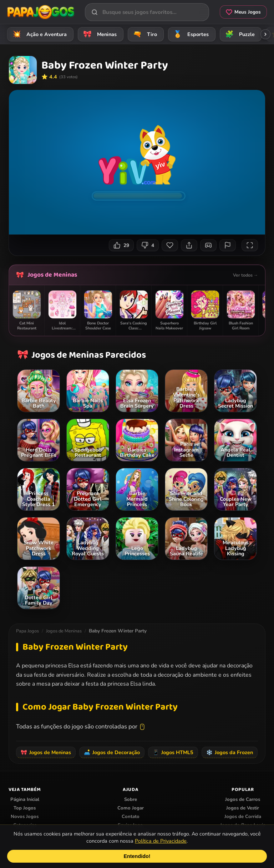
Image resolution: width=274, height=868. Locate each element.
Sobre (131, 799)
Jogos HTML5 (173, 752)
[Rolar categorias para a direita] (265, 34)
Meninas (99, 34)
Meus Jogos (243, 12)
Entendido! (137, 856)
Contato (131, 817)
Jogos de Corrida (243, 817)
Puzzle (239, 34)
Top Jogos (25, 808)
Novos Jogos (25, 817)
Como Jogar (131, 808)
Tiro (144, 34)
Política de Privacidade (161, 841)
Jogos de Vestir (243, 808)
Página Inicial (25, 799)
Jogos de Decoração (112, 752)
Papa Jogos (27, 631)
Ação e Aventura (39, 34)
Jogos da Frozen (230, 752)
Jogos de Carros (243, 799)
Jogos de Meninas (52, 275)
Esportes (190, 34)
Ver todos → (245, 275)
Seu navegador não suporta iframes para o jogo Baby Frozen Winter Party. (137, 162)
